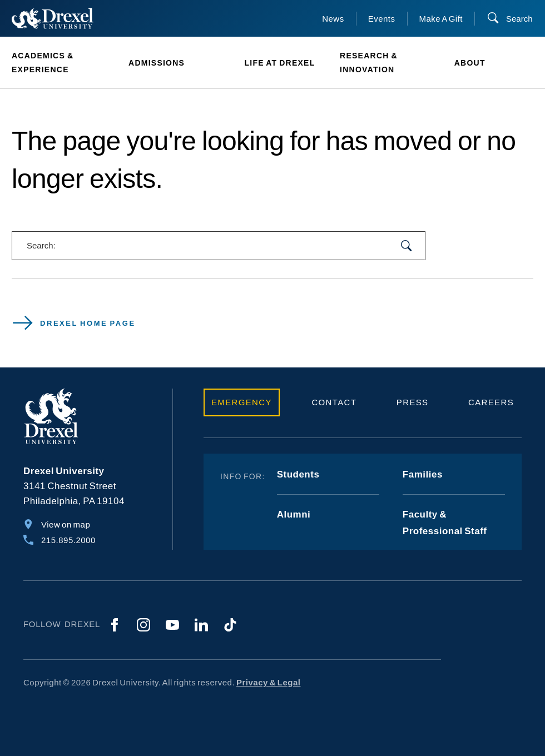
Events (382, 19)
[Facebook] (115, 625)
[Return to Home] (53, 18)
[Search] (510, 19)
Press (413, 402)
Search (519, 19)
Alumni (294, 514)
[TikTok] (230, 625)
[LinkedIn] (201, 625)
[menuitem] (64, 63)
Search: (41, 245)
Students (298, 474)
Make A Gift (441, 19)
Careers (491, 402)
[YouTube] (172, 625)
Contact (334, 402)
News (333, 19)
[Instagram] (143, 625)
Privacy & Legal (269, 682)
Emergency (242, 402)
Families (423, 474)
